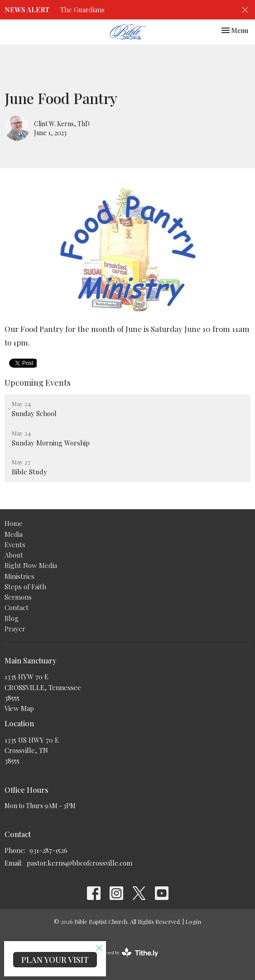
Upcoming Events (38, 383)
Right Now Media (31, 565)
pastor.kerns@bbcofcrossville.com (79, 863)
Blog (12, 618)
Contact (17, 607)
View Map (19, 708)
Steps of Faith (25, 587)
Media (14, 534)
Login (193, 921)
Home (14, 523)
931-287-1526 (48, 850)
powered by (128, 953)
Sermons (18, 597)
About (14, 555)
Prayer (15, 629)
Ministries (19, 576)
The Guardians (82, 9)
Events (15, 544)
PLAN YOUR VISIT (55, 960)
